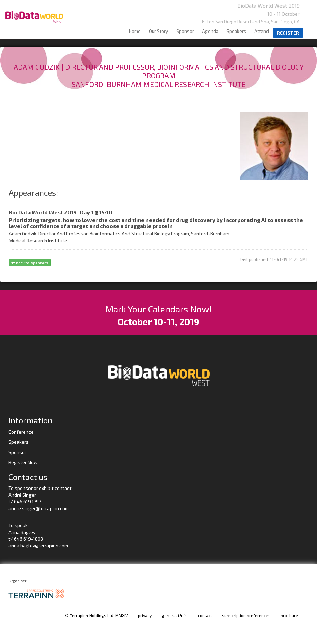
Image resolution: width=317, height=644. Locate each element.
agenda (210, 31)
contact (205, 615)
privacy (145, 615)
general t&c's (175, 615)
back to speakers (30, 263)
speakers (236, 31)
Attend (262, 31)
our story (158, 31)
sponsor (185, 31)
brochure (289, 615)
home (135, 31)
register (288, 33)
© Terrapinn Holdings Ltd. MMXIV (96, 615)
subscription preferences (246, 615)
